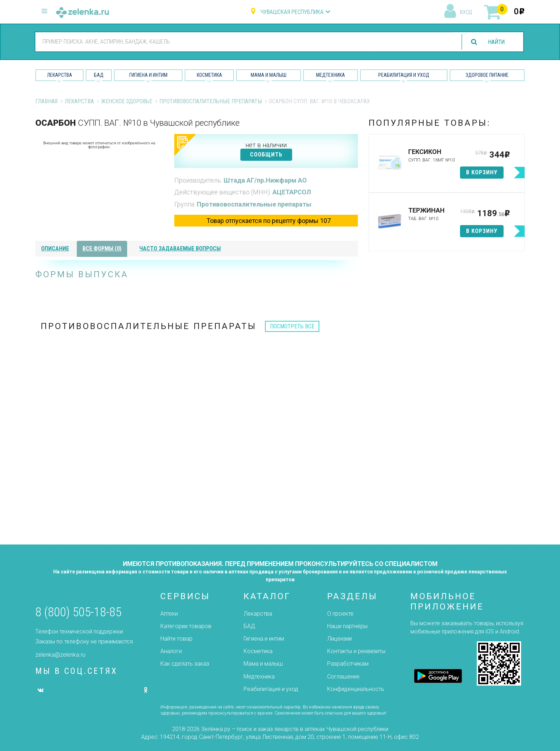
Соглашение (343, 677)
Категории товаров (186, 626)
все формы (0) (102, 248)
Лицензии (339, 639)
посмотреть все (292, 326)
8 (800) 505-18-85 (78, 612)
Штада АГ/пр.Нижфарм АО (265, 180)
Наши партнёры (347, 626)
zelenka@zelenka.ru (60, 655)
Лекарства (60, 75)
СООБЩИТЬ (266, 155)
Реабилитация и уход (404, 75)
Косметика (209, 75)
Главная (46, 101)
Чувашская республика (292, 12)
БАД (99, 75)
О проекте (340, 614)
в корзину (482, 172)
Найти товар (176, 639)
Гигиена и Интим (148, 75)
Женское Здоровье (127, 101)
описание (55, 248)
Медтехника (331, 75)
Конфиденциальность (356, 689)
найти (496, 42)
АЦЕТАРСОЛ (292, 192)
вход (466, 12)
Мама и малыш (269, 75)
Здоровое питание (487, 75)
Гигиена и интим (264, 639)
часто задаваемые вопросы (180, 248)
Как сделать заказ (185, 664)
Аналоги (171, 651)
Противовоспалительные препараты (211, 101)
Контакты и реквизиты (356, 651)
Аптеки (169, 614)
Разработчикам (348, 664)
